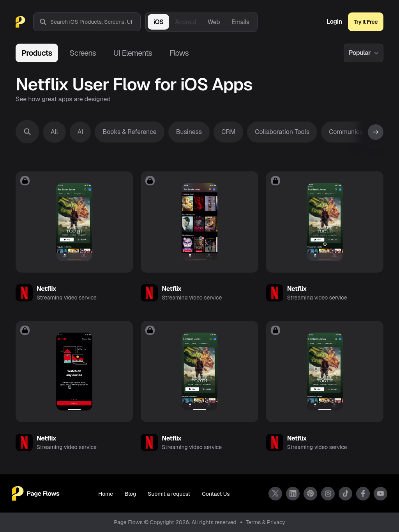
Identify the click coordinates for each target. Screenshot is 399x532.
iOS (158, 22)
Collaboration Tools (282, 132)
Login (334, 22)
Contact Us (216, 494)
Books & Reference (129, 132)
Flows (179, 53)
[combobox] (95, 22)
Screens (83, 53)
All (54, 132)
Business (189, 132)
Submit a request (169, 494)
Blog (130, 494)
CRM (228, 132)
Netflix (46, 289)
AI (80, 132)
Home (106, 494)
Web (214, 22)
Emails (240, 22)
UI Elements (133, 53)
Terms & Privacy (266, 522)
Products (37, 53)
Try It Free (366, 22)
